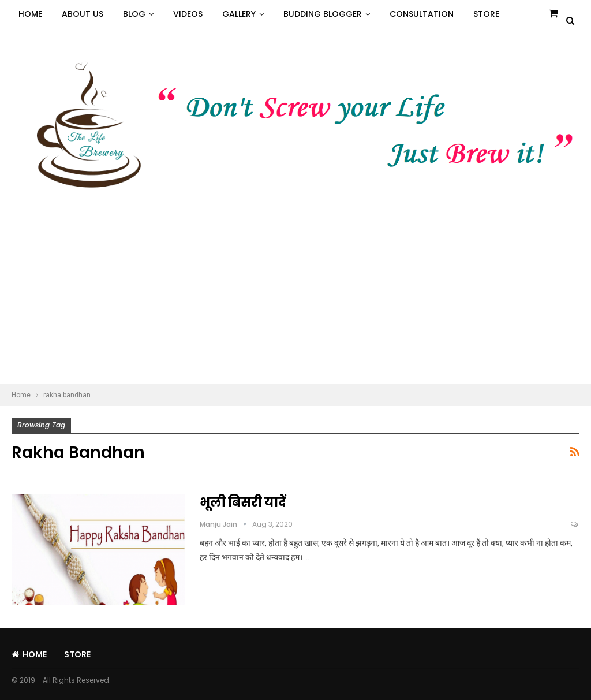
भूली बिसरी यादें (243, 502)
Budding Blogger (323, 14)
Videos (188, 14)
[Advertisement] (295, 297)
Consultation (422, 14)
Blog (134, 14)
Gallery (239, 14)
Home (30, 14)
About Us (83, 14)
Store (486, 14)
